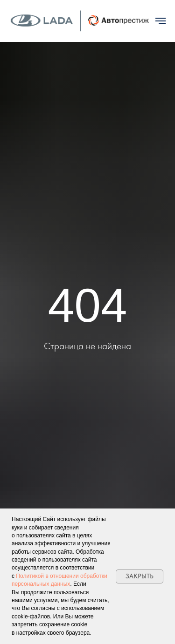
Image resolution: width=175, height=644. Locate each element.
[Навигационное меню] (161, 21)
